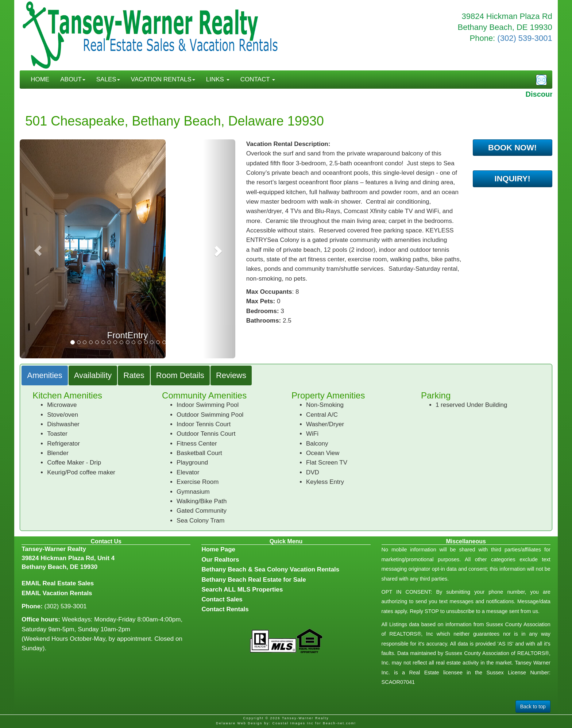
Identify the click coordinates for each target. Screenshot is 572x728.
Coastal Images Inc (293, 723)
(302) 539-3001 (525, 38)
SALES (108, 79)
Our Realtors (220, 560)
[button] (36, 249)
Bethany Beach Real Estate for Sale (254, 580)
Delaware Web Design (239, 723)
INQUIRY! (513, 179)
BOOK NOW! (512, 148)
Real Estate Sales (68, 583)
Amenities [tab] (45, 375)
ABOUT (73, 79)
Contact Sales (222, 599)
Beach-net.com (339, 723)
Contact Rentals (225, 609)
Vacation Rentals (67, 593)
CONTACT (258, 79)
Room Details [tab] (180, 375)
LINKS (218, 79)
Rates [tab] (134, 375)
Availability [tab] (93, 375)
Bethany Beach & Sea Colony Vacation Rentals (270, 569)
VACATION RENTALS (163, 79)
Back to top (533, 706)
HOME (40, 79)
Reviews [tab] (231, 375)
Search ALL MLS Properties (242, 590)
